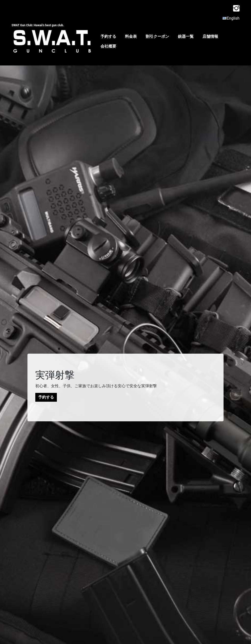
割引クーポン (157, 36)
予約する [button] (46, 397)
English (231, 18)
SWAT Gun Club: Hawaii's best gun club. (38, 25)
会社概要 (108, 46)
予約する (108, 36)
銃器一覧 (186, 36)
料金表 (131, 36)
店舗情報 (210, 36)
